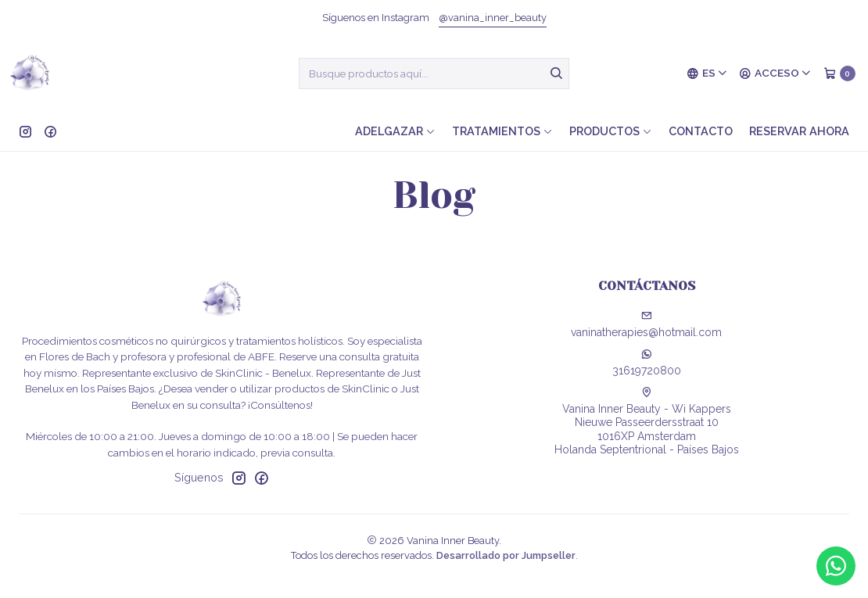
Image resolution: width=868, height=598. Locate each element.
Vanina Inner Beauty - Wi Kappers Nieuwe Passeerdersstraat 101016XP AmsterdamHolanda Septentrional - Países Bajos (647, 422)
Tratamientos (502, 131)
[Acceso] (775, 73)
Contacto (701, 131)
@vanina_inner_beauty (493, 18)
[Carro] (839, 73)
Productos (611, 131)
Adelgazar (395, 131)
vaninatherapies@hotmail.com (646, 324)
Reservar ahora (799, 131)
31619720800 (647, 363)
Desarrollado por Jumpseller (506, 555)
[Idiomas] (707, 73)
